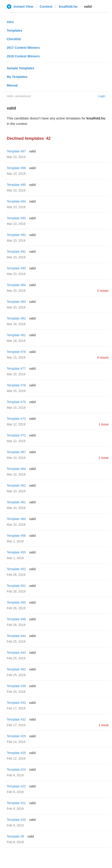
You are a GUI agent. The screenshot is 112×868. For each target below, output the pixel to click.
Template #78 (16, 352)
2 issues (103, 291)
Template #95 (16, 185)
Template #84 (16, 285)
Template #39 (16, 686)
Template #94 (16, 201)
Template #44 (16, 636)
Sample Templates (21, 68)
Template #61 (16, 502)
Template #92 (16, 235)
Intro (10, 22)
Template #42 (16, 669)
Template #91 (16, 252)
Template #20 (16, 820)
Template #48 (16, 619)
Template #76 (16, 385)
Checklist (14, 39)
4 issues (103, 357)
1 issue (104, 424)
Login (102, 96)
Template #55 (16, 552)
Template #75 (16, 402)
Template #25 (16, 753)
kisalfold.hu (68, 6)
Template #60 (16, 519)
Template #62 (16, 485)
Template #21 (16, 803)
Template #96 (16, 168)
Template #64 (16, 469)
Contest (46, 6)
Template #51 (16, 586)
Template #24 (16, 770)
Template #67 (16, 452)
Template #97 (16, 151)
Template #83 (16, 302)
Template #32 (16, 719)
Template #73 (16, 419)
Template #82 (16, 318)
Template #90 (16, 268)
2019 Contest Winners (23, 56)
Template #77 (16, 369)
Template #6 (15, 836)
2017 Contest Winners (23, 48)
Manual (12, 85)
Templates (14, 30)
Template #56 (16, 536)
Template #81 (16, 335)
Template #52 (16, 569)
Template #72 (16, 435)
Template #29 (16, 736)
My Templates (17, 77)
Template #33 (16, 703)
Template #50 (16, 602)
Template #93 (16, 218)
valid (32, 151)
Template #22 (16, 786)
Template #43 (16, 653)
